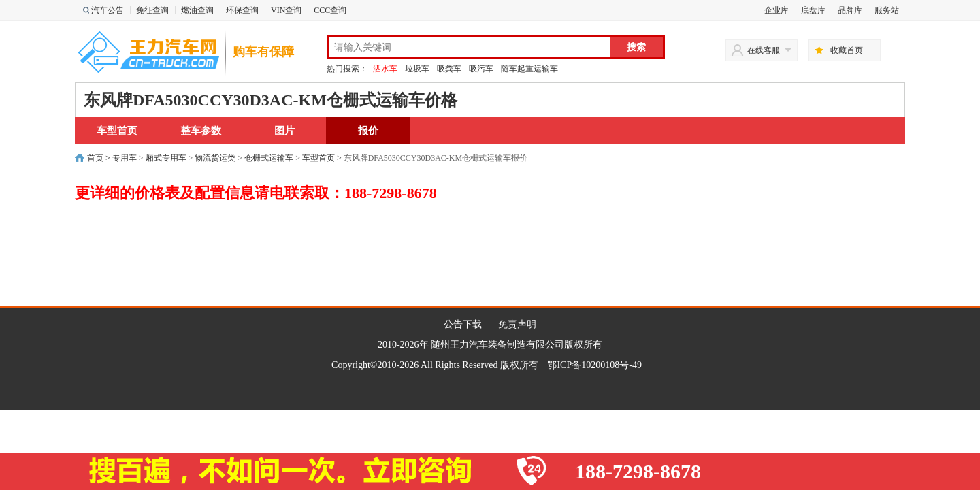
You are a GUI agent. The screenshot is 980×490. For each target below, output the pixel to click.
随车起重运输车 (529, 69)
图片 (284, 131)
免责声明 (517, 324)
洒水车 (385, 69)
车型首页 (117, 131)
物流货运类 (215, 158)
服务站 (887, 10)
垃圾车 (417, 69)
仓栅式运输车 (269, 158)
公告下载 (463, 324)
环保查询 (242, 10)
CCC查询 (330, 10)
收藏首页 (847, 50)
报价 (368, 131)
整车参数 (201, 131)
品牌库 (850, 10)
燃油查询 (197, 10)
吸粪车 (449, 69)
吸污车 (481, 69)
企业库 (777, 10)
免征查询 (152, 10)
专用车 (125, 158)
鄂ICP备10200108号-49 (594, 365)
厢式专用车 (166, 158)
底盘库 (813, 10)
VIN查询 (286, 10)
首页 (95, 158)
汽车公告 (108, 10)
